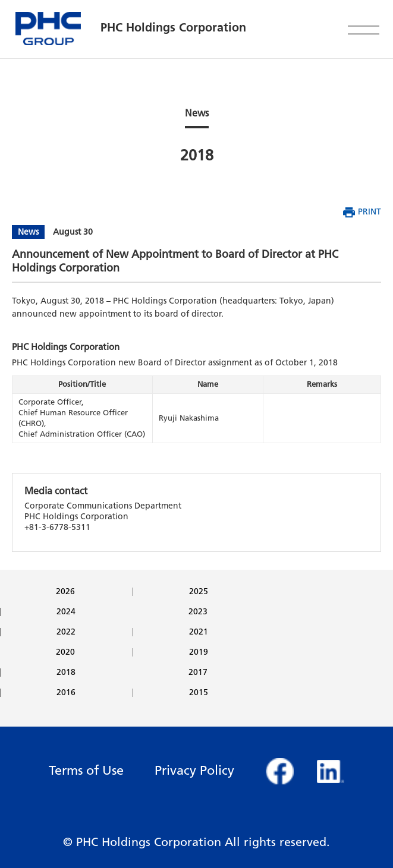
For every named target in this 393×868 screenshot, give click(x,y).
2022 (66, 632)
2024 (66, 612)
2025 (199, 592)
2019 (199, 652)
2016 (66, 693)
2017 (198, 673)
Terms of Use (86, 771)
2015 (199, 693)
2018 (66, 673)
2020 (65, 652)
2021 (199, 632)
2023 (198, 612)
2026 (65, 592)
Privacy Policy (194, 771)
